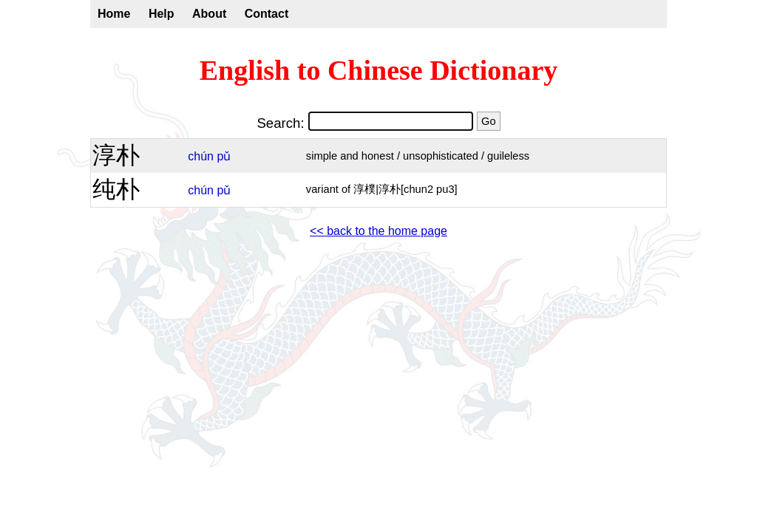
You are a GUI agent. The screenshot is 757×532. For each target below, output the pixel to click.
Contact (267, 14)
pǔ (224, 156)
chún (201, 156)
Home (114, 14)
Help (162, 14)
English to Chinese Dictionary (379, 70)
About (209, 14)
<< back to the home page (378, 231)
